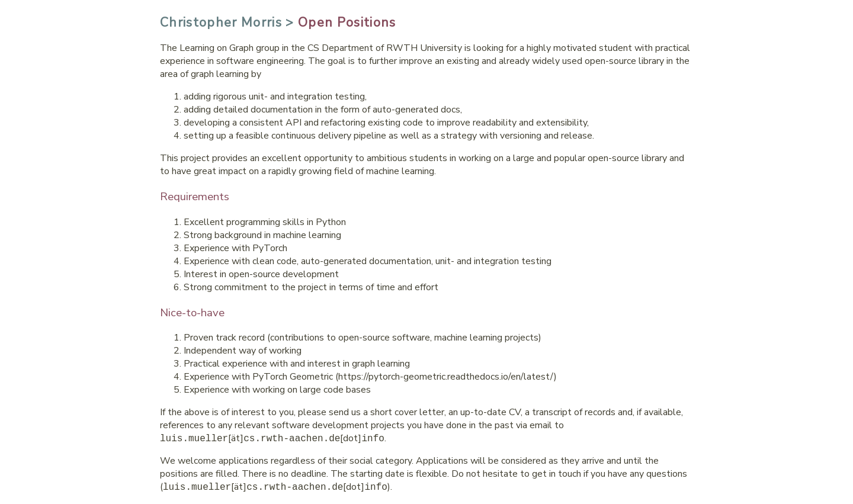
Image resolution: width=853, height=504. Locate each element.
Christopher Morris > (227, 23)
